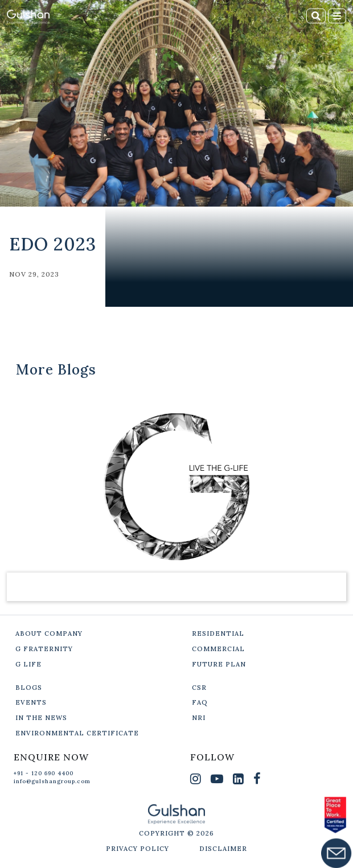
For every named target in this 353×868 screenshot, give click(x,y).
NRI (199, 718)
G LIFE (28, 664)
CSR (199, 688)
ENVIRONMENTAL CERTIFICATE (77, 733)
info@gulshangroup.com (52, 781)
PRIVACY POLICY (137, 849)
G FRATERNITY (44, 649)
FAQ (200, 702)
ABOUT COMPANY (49, 633)
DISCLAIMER (223, 849)
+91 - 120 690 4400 (44, 773)
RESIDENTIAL (218, 633)
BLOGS (29, 688)
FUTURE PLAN (219, 664)
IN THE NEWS (41, 718)
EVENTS (31, 702)
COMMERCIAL (218, 649)
